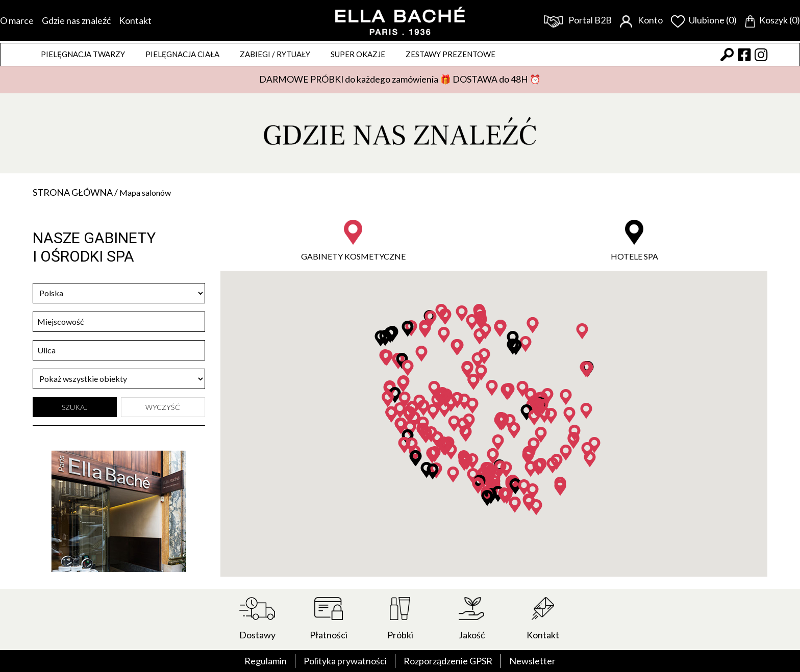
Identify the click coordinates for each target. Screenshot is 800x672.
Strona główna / (76, 192)
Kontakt (135, 20)
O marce (17, 20)
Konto (641, 20)
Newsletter (532, 661)
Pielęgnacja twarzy (83, 54)
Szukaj (75, 407)
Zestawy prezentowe (451, 54)
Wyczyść (163, 407)
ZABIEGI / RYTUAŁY (275, 54)
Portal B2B (578, 20)
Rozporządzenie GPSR (448, 661)
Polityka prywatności (345, 661)
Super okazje (358, 54)
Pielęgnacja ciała (182, 54)
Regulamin (266, 661)
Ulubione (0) (704, 20)
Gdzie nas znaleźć (76, 20)
